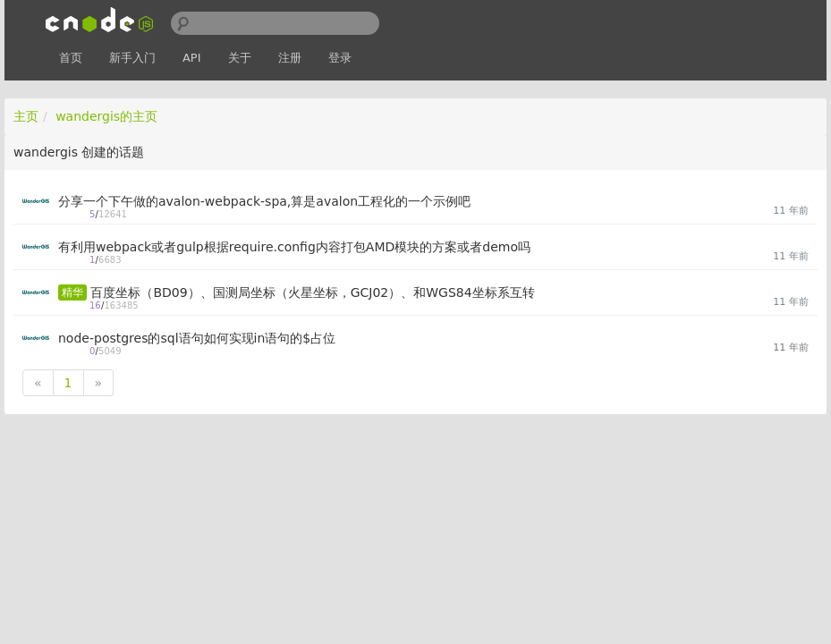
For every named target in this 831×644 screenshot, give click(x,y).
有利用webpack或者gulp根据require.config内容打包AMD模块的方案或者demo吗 (294, 247)
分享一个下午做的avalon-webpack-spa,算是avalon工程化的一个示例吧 (264, 201)
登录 (340, 58)
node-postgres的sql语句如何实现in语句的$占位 (197, 338)
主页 (26, 116)
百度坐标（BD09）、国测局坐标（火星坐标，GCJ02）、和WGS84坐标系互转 (312, 292)
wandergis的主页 (106, 116)
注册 (290, 58)
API (192, 58)
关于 (240, 58)
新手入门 (132, 58)
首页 (71, 58)
